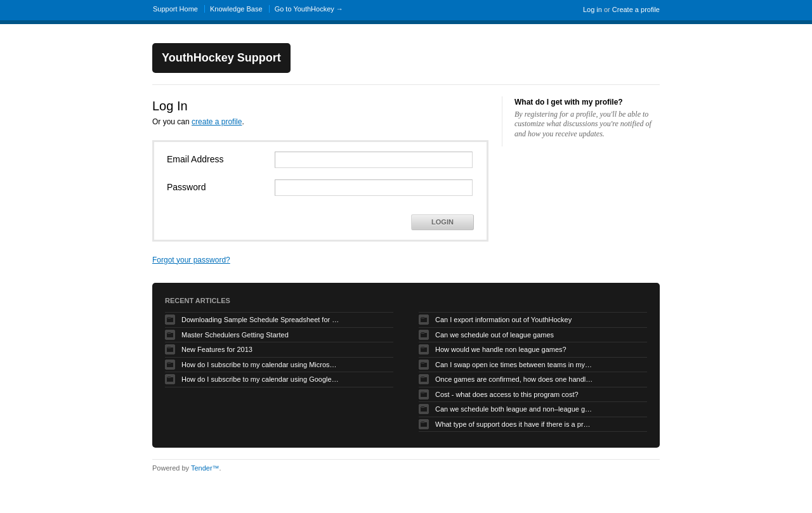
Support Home (175, 9)
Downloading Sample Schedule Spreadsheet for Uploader (261, 320)
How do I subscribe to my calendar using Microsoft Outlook (261, 365)
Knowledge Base (236, 9)
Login (442, 222)
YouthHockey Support (221, 58)
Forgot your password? (191, 260)
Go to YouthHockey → (309, 9)
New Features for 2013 (217, 349)
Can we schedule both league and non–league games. (514, 409)
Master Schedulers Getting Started (235, 335)
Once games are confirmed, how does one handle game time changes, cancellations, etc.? (514, 379)
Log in (593, 10)
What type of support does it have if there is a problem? (514, 424)
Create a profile (636, 10)
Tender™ (205, 468)
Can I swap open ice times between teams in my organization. (514, 365)
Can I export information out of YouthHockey (503, 320)
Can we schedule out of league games (494, 335)
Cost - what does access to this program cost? (507, 394)
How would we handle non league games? (501, 349)
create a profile (217, 122)
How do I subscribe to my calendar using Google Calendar (261, 379)
